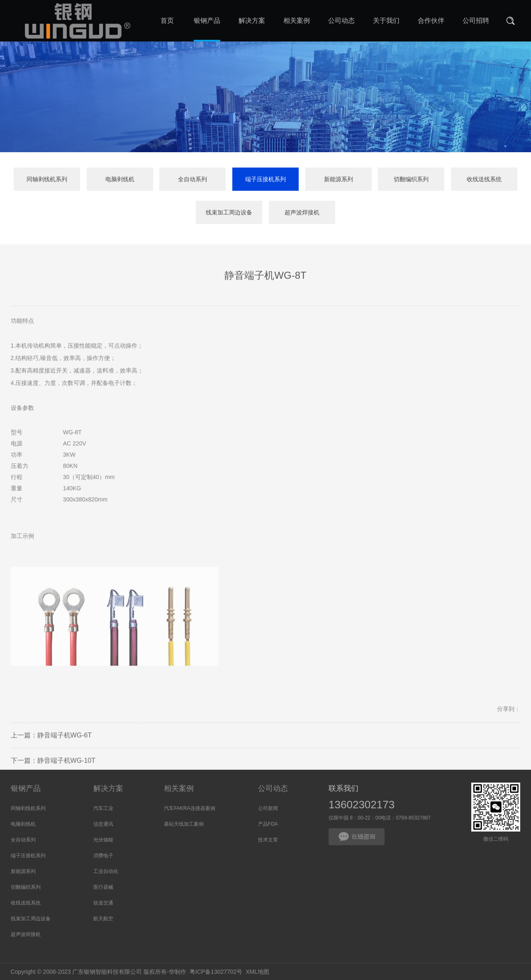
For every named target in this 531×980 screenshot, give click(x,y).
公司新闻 (268, 808)
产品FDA (268, 824)
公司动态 (273, 788)
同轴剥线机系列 (47, 179)
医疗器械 (103, 887)
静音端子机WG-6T (65, 755)
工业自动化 (106, 871)
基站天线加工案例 (184, 824)
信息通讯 (103, 824)
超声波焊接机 (302, 213)
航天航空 (103, 919)
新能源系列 (339, 179)
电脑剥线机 (120, 179)
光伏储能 (103, 840)
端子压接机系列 (265, 179)
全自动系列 (192, 179)
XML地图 (257, 972)
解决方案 (108, 788)
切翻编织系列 (411, 179)
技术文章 (268, 840)
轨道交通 (103, 903)
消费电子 (103, 856)
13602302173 (362, 805)
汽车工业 (103, 808)
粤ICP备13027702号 (216, 972)
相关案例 (179, 788)
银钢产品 (26, 788)
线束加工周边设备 (229, 213)
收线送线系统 (484, 179)
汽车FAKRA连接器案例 (189, 808)
